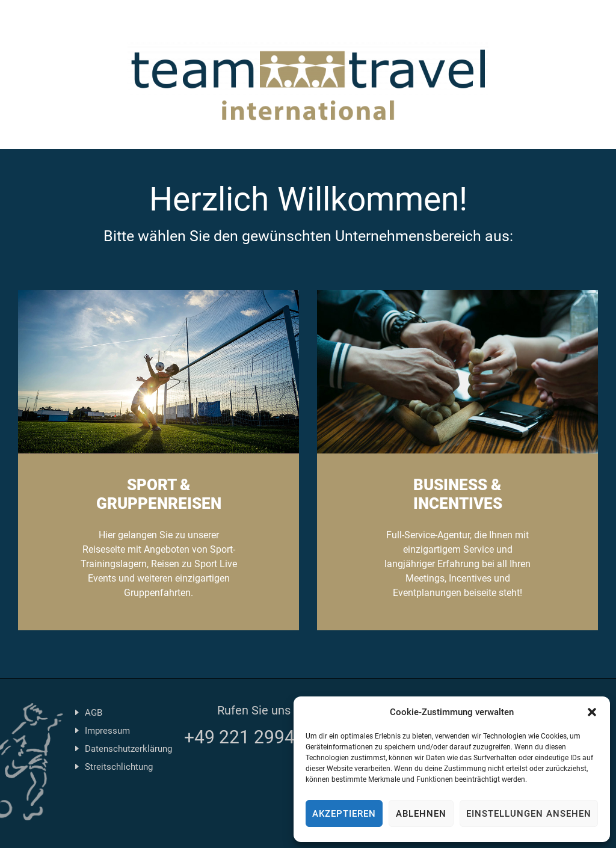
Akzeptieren (344, 814)
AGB (94, 713)
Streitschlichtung (119, 767)
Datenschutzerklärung (128, 749)
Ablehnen (421, 814)
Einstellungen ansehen (529, 814)
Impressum (107, 731)
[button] (592, 712)
